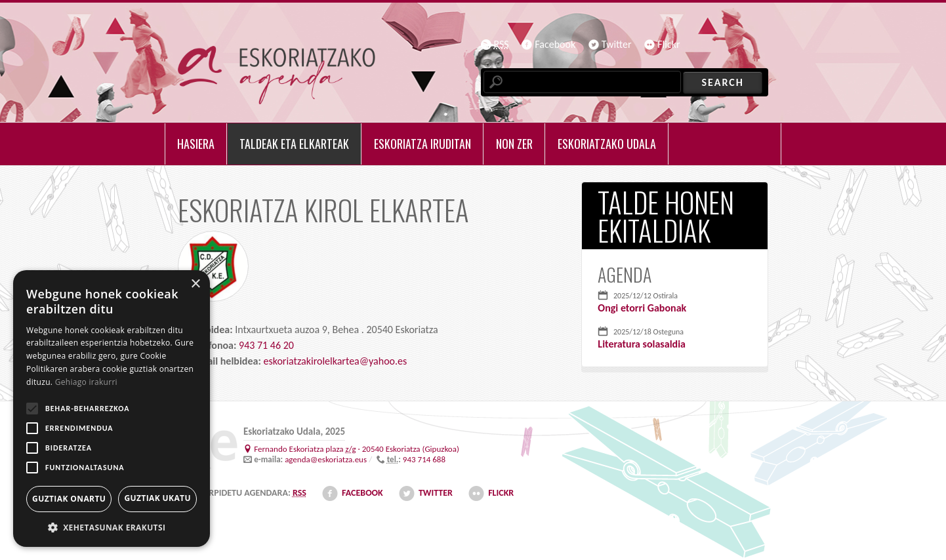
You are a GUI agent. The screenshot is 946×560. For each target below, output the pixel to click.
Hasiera (196, 144)
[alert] (112, 409)
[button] (112, 527)
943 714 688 (424, 459)
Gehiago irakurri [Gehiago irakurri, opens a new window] (86, 382)
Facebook (555, 44)
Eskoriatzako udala (607, 144)
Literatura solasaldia (642, 344)
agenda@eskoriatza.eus (326, 459)
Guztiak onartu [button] (69, 499)
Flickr (668, 44)
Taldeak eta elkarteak (294, 144)
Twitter (617, 44)
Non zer (514, 144)
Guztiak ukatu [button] (157, 498)
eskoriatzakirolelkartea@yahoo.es (335, 361)
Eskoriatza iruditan (422, 144)
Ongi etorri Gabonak (642, 308)
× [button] (195, 284)
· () (357, 449)
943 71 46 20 (266, 345)
